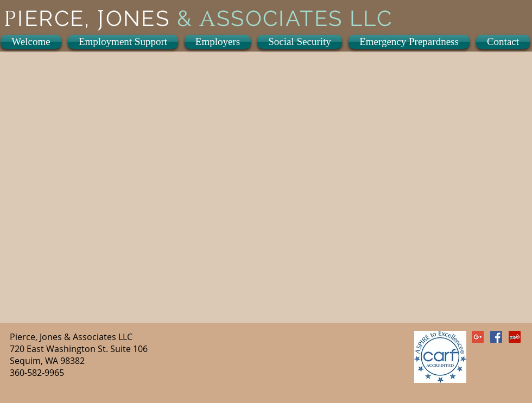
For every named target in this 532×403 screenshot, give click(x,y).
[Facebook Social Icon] (496, 337)
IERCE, (57, 18)
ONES (141, 18)
